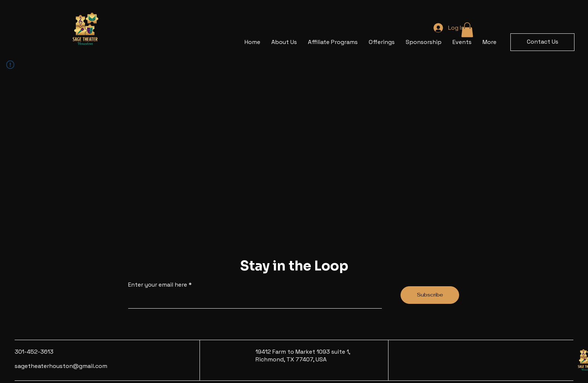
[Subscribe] (430, 295)
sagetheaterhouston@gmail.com (61, 366)
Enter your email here (158, 285)
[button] (542, 42)
